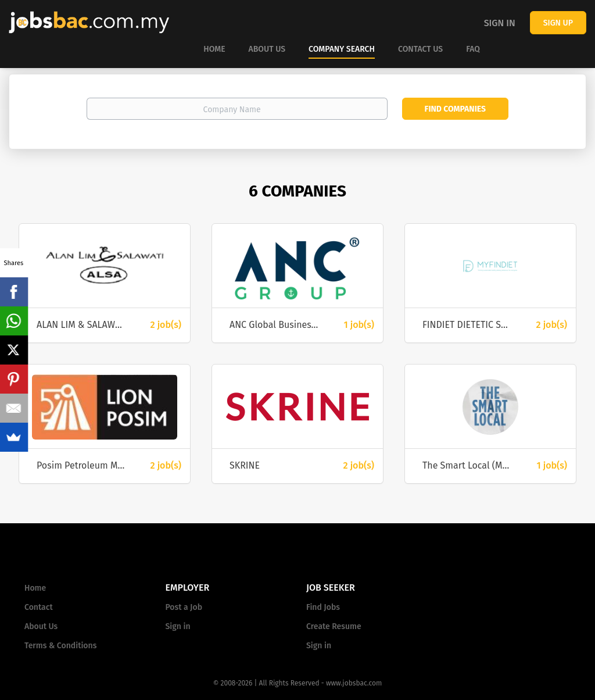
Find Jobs (323, 607)
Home (35, 588)
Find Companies (455, 109)
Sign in (500, 23)
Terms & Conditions (60, 646)
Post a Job (184, 607)
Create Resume (334, 626)
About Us (41, 626)
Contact (39, 607)
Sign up (558, 23)
